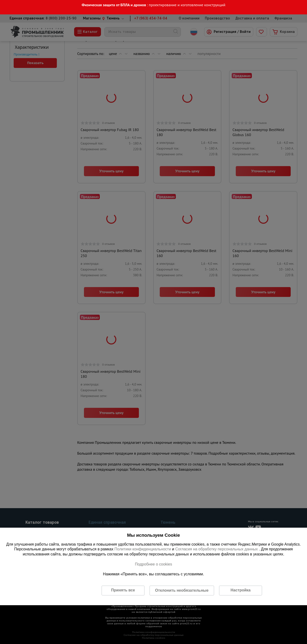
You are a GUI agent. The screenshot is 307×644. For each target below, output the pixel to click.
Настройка (240, 590)
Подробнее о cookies (153, 564)
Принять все (123, 590)
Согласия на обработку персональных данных (217, 549)
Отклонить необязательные (182, 590)
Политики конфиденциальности (143, 549)
